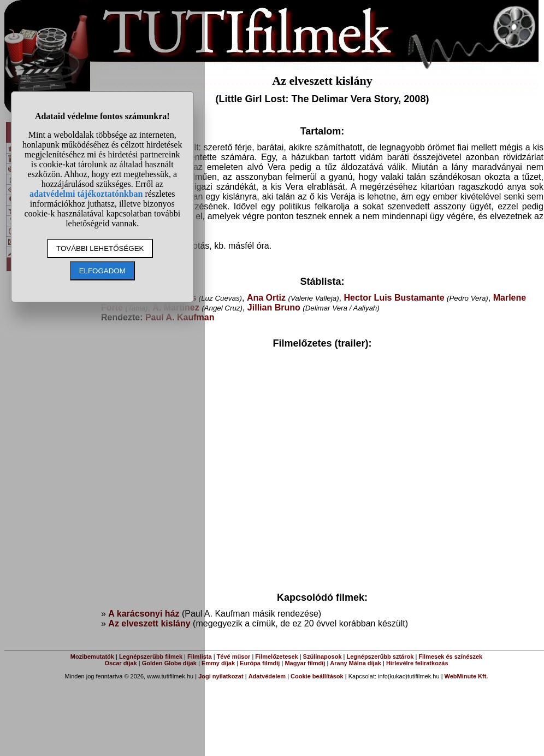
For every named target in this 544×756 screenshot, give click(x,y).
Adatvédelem (267, 676)
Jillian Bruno (274, 307)
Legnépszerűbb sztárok (380, 657)
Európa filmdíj (260, 663)
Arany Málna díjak (356, 663)
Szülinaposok (323, 657)
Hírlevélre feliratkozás (417, 663)
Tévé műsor (234, 657)
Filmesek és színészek (450, 657)
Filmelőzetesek (276, 657)
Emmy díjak (218, 663)
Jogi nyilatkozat (221, 676)
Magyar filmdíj (305, 663)
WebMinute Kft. (466, 676)
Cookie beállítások (317, 676)
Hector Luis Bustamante (394, 298)
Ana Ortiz (266, 298)
